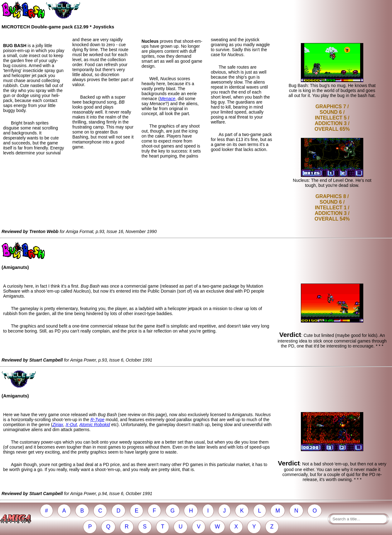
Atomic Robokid (95, 425)
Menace (168, 99)
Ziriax (58, 425)
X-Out (71, 425)
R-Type (98, 420)
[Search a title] (358, 519)
